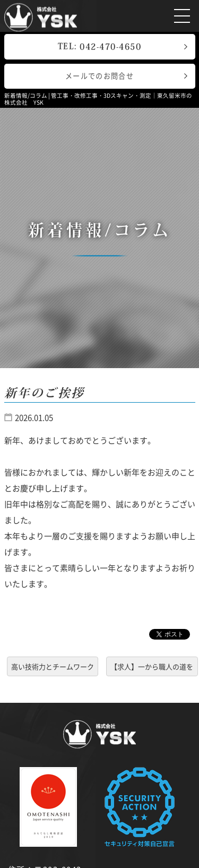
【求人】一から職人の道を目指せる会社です (152, 669)
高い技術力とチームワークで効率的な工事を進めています (53, 669)
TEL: (100, 46)
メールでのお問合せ (99, 76)
